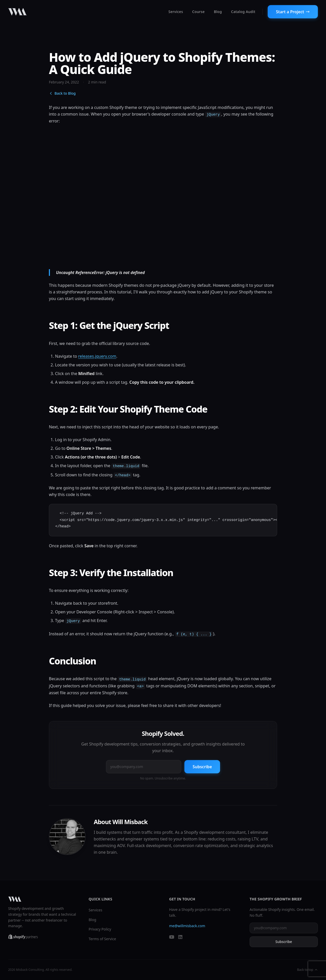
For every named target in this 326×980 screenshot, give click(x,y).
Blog (218, 12)
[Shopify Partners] (23, 937)
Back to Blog (62, 93)
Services (176, 12)
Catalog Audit (243, 12)
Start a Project (293, 12)
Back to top (307, 970)
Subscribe (202, 767)
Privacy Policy (100, 929)
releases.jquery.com (97, 356)
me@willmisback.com (187, 926)
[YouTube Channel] (172, 937)
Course (199, 12)
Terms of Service (102, 939)
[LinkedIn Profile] (180, 937)
